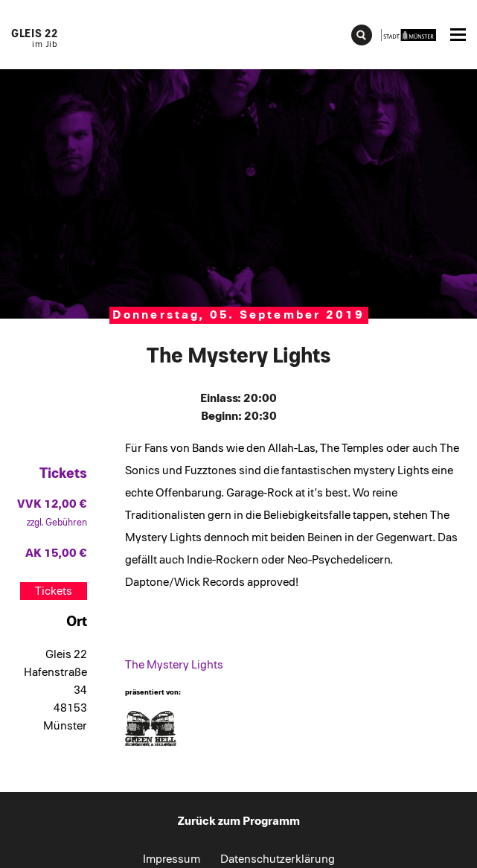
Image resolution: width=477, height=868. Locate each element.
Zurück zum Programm (239, 821)
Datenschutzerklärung (278, 859)
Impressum (172, 859)
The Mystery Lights (174, 665)
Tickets (54, 591)
